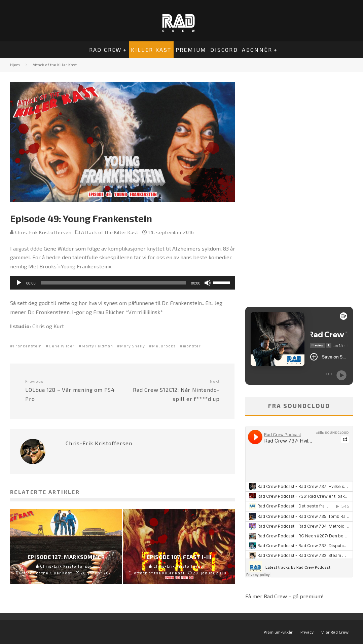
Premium (191, 50)
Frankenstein (27, 346)
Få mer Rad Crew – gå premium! (284, 596)
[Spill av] (19, 283)
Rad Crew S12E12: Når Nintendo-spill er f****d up (174, 390)
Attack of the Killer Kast (110, 232)
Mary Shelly (133, 346)
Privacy (307, 632)
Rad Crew (105, 50)
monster (192, 346)
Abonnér (257, 50)
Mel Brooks (164, 346)
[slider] (113, 283)
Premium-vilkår (278, 632)
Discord (224, 50)
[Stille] (208, 283)
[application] (123, 283)
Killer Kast (151, 50)
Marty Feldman (97, 346)
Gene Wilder (62, 346)
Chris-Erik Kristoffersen (41, 232)
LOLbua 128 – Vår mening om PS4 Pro (71, 390)
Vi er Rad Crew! (335, 632)
